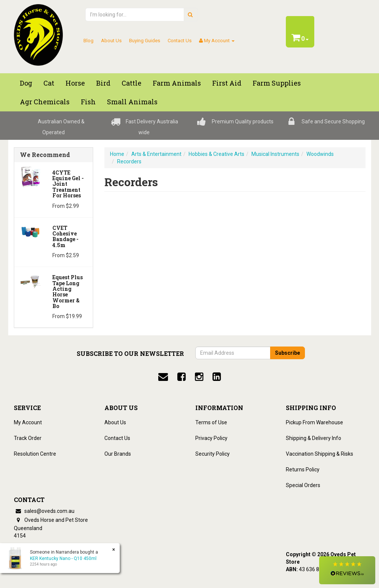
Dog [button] (26, 83)
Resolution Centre (35, 454)
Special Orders (303, 485)
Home (117, 154)
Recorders (129, 161)
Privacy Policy (211, 438)
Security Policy (213, 454)
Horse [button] (75, 83)
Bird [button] (103, 83)
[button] (347, 570)
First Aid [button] (227, 83)
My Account (28, 422)
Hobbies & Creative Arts (216, 154)
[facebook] (181, 377)
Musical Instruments (275, 154)
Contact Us (180, 41)
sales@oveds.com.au (44, 511)
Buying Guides (145, 41)
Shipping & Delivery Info (314, 438)
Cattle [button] (132, 83)
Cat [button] (49, 83)
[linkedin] (217, 377)
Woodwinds (320, 154)
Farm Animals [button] (177, 83)
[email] (163, 377)
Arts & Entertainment (156, 154)
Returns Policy (303, 470)
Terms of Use (211, 422)
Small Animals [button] (132, 102)
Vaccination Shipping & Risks (320, 454)
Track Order (28, 438)
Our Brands (118, 454)
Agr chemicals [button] (45, 102)
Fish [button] (88, 102)
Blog (88, 41)
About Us (111, 41)
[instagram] (199, 377)
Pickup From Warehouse (314, 422)
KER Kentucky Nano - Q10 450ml (63, 558)
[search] (190, 15)
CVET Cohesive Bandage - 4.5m (65, 236)
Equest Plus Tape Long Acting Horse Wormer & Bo (68, 292)
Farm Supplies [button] (277, 83)
